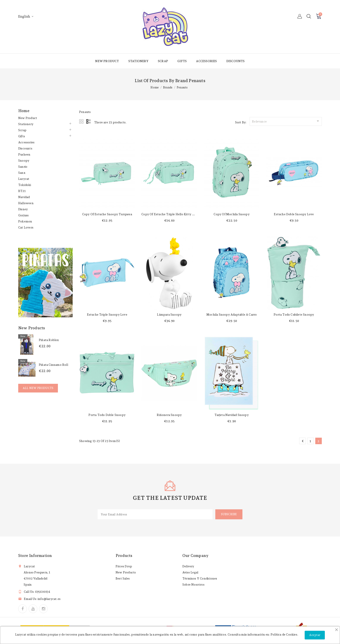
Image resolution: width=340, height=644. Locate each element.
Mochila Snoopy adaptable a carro (232, 315)
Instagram (43, 609)
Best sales (123, 578)
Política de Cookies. (284, 634)
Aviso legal (190, 572)
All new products (38, 388)
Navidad (24, 197)
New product (107, 61)
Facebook (23, 609)
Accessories (206, 61)
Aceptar (315, 635)
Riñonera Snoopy (169, 415)
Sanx (22, 173)
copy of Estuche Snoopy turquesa (107, 214)
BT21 (22, 191)
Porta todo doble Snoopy (107, 415)
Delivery (188, 566)
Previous (303, 441)
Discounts (236, 61)
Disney (23, 209)
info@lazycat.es (49, 599)
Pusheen (24, 154)
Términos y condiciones (200, 578)
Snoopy (24, 161)
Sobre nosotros (193, 584)
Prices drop (124, 566)
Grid (82, 122)
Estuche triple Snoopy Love (107, 315)
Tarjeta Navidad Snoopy (231, 415)
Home (24, 111)
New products (126, 572)
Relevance (286, 121)
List (88, 122)
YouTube (33, 609)
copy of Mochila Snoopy (231, 214)
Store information (35, 555)
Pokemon (25, 221)
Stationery (138, 61)
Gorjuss (23, 215)
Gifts (182, 61)
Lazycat (24, 179)
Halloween (26, 203)
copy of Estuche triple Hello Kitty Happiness (174, 214)
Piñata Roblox (49, 340)
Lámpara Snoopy (169, 315)
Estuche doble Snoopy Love (294, 214)
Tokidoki (25, 185)
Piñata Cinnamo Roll (53, 365)
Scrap (163, 61)
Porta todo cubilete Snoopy (294, 315)
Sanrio (23, 167)
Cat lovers (26, 227)
